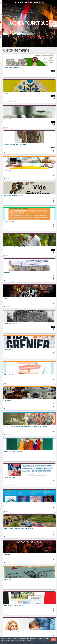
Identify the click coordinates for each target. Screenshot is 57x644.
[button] (31, 65)
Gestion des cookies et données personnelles (11, 642)
